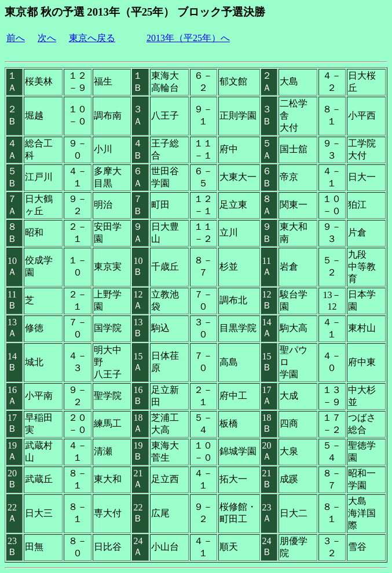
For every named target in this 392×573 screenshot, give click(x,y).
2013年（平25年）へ (188, 38)
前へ (16, 38)
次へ (47, 38)
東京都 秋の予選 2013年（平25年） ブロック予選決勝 (135, 12)
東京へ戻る (92, 38)
